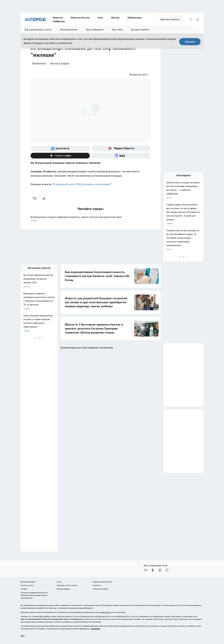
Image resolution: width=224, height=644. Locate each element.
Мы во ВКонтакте (95, 30)
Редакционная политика (102, 582)
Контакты (97, 585)
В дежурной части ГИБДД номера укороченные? (82, 184)
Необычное (39, 63)
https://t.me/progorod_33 (74, 619)
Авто (100, 18)
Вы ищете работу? (140, 30)
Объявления (134, 18)
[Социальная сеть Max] (121, 156)
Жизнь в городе (60, 63)
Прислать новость (170, 19)
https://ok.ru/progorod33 (53, 619)
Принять (190, 42)
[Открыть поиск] (191, 19)
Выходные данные (28, 582)
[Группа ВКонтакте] (60, 148)
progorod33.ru (105, 612)
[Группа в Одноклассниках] (153, 570)
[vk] (35, 198)
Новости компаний (100, 589)
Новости (58, 18)
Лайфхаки (59, 21)
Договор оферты (63, 589)
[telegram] (45, 198)
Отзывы (24, 589)
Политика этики (27, 585)
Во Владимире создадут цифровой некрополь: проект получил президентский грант (91, 219)
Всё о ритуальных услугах (38, 30)
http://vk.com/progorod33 (31, 619)
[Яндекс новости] (121, 148)
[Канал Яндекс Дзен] (60, 156)
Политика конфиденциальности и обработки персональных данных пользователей (34, 595)
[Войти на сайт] (198, 19)
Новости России (80, 18)
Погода (115, 18)
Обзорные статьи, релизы (67, 585)
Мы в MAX (117, 30)
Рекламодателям (69, 30)
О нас (59, 582)
